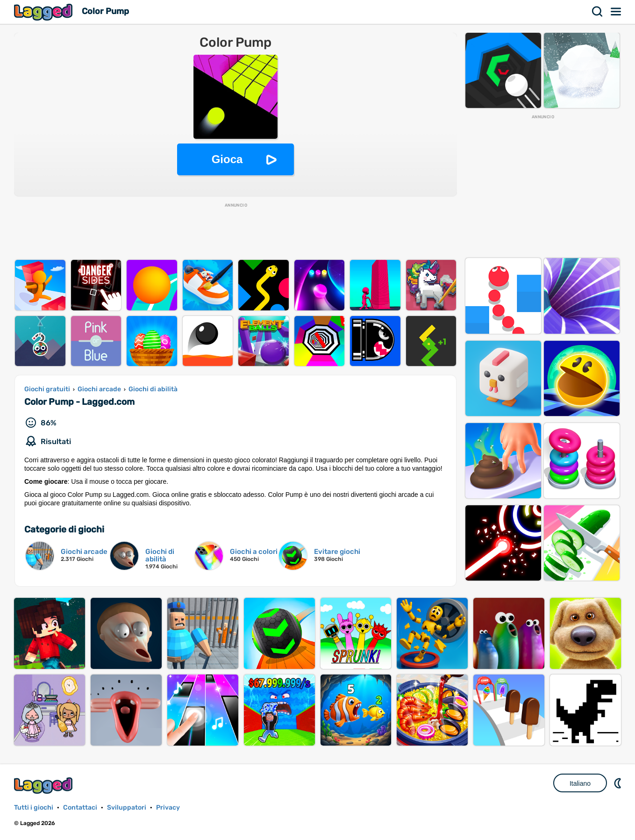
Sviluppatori (127, 808)
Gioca (227, 159)
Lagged (44, 12)
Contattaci (80, 808)
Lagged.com (44, 786)
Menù (616, 12)
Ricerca (598, 12)
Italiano (580, 783)
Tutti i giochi (34, 808)
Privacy (168, 808)
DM (619, 783)
